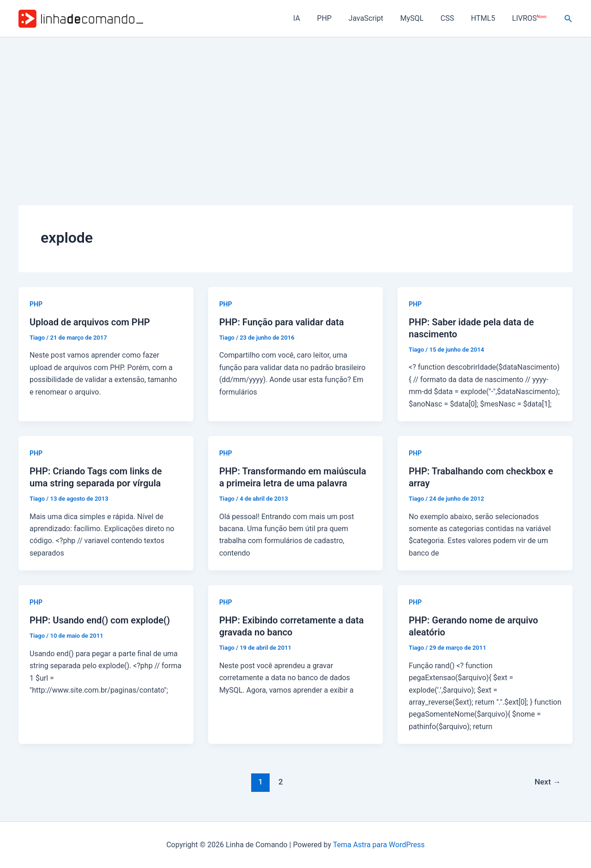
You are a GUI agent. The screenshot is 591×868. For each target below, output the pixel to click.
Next (548, 782)
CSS (453, 18)
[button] (568, 19)
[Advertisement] (295, 107)
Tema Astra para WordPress (379, 845)
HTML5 (486, 18)
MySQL (419, 18)
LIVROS (530, 18)
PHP (336, 18)
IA (311, 18)
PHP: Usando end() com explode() (100, 620)
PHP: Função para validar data (282, 322)
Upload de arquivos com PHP (90, 322)
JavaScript (376, 18)
